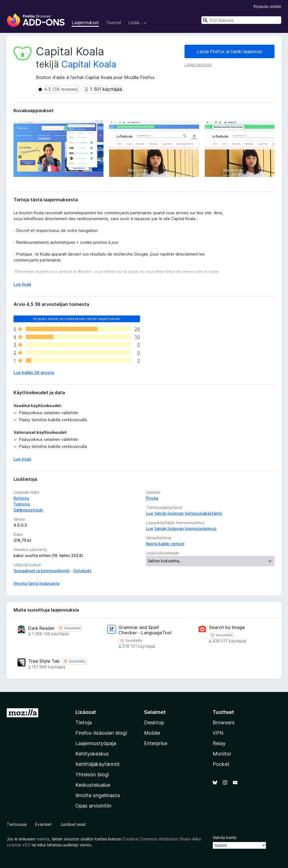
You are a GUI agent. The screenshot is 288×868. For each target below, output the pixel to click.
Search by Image (227, 627)
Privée (152, 498)
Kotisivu (21, 498)
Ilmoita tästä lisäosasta (36, 583)
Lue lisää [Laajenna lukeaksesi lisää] (22, 284)
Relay (219, 743)
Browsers (224, 722)
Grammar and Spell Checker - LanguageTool (145, 630)
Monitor (222, 754)
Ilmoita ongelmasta (98, 795)
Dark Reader (41, 628)
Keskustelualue (93, 785)
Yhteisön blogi (92, 775)
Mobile (152, 733)
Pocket (221, 764)
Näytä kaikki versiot (165, 544)
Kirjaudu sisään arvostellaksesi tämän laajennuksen (77, 319)
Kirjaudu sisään (267, 6)
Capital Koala (89, 64)
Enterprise (156, 743)
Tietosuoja (17, 824)
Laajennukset (85, 22)
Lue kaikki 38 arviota (34, 372)
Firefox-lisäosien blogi (101, 733)
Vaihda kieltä (224, 837)
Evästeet (43, 824)
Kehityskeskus (92, 754)
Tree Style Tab (44, 661)
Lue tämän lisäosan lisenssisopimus (181, 528)
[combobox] (241, 20)
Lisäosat (86, 712)
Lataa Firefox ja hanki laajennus (229, 51)
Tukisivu (22, 504)
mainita (43, 839)
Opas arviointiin (93, 806)
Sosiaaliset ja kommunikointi (42, 571)
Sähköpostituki (28, 510)
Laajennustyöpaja (96, 743)
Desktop (154, 722)
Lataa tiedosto (198, 65)
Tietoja (84, 722)
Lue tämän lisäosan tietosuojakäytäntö (184, 513)
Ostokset (82, 571)
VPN (218, 733)
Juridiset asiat (73, 824)
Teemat (114, 22)
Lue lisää (22, 459)
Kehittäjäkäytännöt (98, 764)
